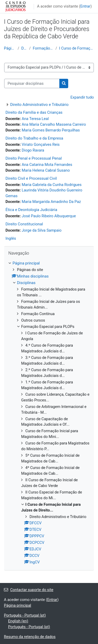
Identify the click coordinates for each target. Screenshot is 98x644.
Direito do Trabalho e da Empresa (34, 138)
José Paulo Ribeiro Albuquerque (49, 216)
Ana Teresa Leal (35, 119)
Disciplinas (24, 48)
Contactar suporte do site (29, 590)
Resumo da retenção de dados (30, 637)
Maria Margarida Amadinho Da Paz (51, 202)
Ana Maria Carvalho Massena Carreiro (54, 124)
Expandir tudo (82, 97)
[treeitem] (49, 413)
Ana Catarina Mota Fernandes (47, 165)
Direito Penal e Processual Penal (34, 158)
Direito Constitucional (24, 224)
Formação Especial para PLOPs (43, 48)
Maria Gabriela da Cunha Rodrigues (52, 185)
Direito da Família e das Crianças (34, 112)
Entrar (85, 6)
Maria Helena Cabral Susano (46, 170)
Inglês (11, 238)
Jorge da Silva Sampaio (42, 230)
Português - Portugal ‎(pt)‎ (25, 615)
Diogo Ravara (33, 150)
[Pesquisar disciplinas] (32, 83)
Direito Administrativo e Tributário (39, 105)
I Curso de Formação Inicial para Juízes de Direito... (77, 48)
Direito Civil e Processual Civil (31, 178)
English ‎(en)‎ (18, 621)
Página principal (10, 48)
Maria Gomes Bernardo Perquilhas (51, 130)
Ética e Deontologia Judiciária (31, 210)
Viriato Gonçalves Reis (41, 145)
